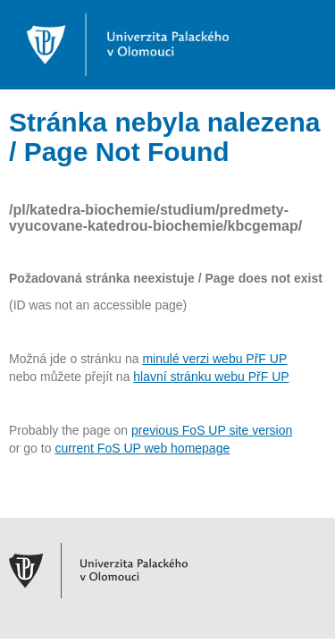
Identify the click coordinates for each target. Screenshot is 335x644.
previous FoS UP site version (212, 430)
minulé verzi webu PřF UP (214, 359)
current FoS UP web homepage (142, 448)
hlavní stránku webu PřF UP (211, 377)
